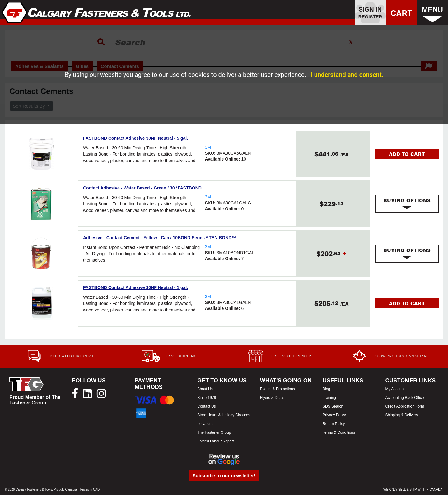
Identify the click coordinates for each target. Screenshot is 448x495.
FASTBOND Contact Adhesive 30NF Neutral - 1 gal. (135, 287)
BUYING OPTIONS (407, 204)
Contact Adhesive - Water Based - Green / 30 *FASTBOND (142, 188)
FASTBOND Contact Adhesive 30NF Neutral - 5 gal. (135, 138)
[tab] (407, 204)
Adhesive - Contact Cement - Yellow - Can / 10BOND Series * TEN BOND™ (159, 238)
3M (208, 147)
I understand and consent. (347, 75)
